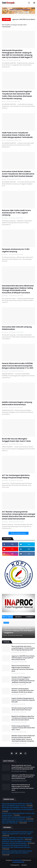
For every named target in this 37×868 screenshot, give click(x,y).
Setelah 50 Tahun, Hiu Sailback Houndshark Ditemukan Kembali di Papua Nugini (17, 842)
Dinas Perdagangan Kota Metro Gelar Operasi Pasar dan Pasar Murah (18, 822)
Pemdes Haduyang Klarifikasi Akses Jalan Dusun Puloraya (22, 709)
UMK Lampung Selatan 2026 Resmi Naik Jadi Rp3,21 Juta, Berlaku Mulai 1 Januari (17, 805)
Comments (30, 617)
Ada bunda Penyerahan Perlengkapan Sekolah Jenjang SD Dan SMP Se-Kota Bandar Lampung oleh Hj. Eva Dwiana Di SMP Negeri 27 (17, 54)
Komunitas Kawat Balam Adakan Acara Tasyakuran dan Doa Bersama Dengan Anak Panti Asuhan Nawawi (18, 174)
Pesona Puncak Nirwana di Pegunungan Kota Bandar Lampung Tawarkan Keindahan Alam (23, 668)
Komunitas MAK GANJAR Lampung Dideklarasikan (17, 328)
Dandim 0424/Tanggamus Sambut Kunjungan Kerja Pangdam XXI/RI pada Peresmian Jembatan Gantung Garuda (23, 680)
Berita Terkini (7, 617)
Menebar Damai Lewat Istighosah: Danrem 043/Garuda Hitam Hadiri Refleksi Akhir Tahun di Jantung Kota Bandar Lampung (23, 738)
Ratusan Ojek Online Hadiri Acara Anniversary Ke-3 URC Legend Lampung (16, 213)
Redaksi (24, 865)
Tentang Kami (15, 865)
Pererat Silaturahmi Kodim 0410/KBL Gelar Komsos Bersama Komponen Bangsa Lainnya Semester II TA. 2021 (18, 366)
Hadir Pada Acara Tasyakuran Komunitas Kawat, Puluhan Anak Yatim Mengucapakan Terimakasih (17, 135)
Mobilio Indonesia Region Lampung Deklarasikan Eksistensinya (17, 403)
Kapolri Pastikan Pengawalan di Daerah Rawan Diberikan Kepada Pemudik (23, 700)
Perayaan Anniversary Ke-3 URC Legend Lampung (16, 250)
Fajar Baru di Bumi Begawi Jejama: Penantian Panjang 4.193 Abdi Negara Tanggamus (18, 631)
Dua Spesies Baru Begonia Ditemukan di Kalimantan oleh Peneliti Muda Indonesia (16, 846)
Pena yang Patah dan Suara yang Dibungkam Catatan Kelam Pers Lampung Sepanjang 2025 (23, 648)
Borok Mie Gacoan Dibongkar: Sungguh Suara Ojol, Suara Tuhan (16, 440)
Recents (18, 617)
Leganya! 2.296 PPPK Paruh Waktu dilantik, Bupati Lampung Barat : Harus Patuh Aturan (23, 20)
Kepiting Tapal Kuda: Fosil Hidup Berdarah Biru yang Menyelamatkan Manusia (17, 839)
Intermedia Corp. (19, 862)
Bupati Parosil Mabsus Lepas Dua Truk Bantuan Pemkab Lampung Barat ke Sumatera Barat (23, 718)
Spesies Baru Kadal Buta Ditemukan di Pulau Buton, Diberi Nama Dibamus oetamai (17, 852)
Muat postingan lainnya (18, 533)
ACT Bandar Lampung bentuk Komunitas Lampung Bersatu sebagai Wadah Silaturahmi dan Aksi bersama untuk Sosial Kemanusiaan (18, 515)
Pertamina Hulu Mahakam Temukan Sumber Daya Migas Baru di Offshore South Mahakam (18, 808)
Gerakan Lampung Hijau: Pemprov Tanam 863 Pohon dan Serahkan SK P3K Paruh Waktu (23, 690)
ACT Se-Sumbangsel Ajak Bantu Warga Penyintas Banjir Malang (16, 477)
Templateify (17, 860)
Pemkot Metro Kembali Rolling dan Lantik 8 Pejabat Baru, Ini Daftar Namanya (17, 818)
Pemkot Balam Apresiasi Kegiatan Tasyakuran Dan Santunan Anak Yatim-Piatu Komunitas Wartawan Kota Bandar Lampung (17, 95)
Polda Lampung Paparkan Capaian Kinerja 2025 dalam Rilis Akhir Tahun (23, 728)
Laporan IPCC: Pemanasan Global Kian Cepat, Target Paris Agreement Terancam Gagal (18, 833)
